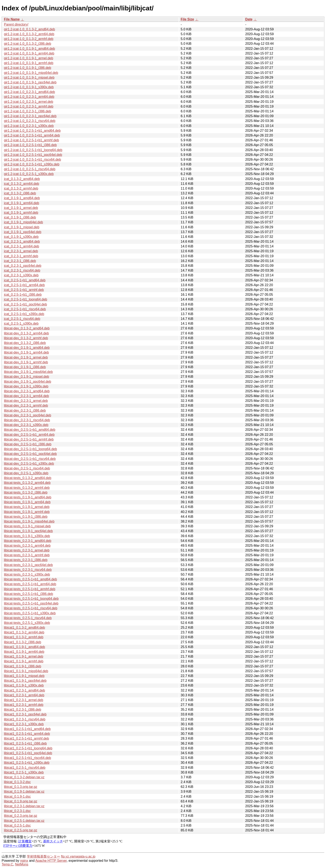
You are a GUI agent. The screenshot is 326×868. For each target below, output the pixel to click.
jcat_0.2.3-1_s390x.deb (21, 275)
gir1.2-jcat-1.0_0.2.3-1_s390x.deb (29, 126)
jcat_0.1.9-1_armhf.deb (21, 213)
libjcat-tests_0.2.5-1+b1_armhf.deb (30, 589)
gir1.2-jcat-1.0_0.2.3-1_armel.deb (29, 102)
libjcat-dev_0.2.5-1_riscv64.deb (27, 468)
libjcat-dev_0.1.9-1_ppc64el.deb (28, 382)
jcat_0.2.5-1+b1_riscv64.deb (25, 309)
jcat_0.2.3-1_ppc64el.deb (23, 266)
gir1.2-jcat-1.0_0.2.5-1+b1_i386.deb (30, 145)
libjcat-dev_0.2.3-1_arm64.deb (26, 396)
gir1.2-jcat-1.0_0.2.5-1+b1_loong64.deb (33, 150)
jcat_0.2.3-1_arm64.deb (22, 246)
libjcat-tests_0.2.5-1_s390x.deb (27, 623)
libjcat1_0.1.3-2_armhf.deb (24, 637)
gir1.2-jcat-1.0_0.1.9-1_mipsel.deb (29, 78)
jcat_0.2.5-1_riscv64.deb (22, 319)
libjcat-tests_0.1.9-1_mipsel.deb (27, 526)
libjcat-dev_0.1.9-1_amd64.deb (27, 348)
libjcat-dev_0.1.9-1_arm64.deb (26, 352)
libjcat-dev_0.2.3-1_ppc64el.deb (28, 415)
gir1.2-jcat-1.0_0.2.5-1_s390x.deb (29, 174)
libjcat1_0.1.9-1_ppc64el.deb (25, 681)
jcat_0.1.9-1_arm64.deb (22, 203)
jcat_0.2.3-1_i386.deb (20, 261)
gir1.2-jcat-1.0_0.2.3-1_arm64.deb (29, 97)
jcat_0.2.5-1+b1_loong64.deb (26, 299)
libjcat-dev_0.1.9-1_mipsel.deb (27, 377)
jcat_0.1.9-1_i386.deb (20, 217)
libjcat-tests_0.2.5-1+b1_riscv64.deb (31, 608)
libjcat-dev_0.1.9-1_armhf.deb (26, 362)
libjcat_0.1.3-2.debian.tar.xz (24, 777)
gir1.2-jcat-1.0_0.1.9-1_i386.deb (28, 68)
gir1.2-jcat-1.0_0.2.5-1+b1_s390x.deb (32, 164)
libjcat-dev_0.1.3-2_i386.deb (25, 343)
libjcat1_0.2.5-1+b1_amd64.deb (27, 729)
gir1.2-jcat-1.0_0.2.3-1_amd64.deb (30, 92)
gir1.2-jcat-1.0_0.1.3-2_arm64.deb (29, 34)
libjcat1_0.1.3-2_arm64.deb (24, 632)
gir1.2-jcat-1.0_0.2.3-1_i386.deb (28, 111)
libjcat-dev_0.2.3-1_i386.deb (25, 410)
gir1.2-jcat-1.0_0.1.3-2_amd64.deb (30, 29)
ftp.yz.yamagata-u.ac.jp (78, 856)
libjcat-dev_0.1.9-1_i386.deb (25, 367)
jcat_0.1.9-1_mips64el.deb (23, 222)
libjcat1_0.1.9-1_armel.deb (24, 656)
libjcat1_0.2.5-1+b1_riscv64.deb (27, 758)
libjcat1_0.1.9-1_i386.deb (23, 666)
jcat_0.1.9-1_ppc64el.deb (23, 232)
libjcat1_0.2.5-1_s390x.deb (24, 772)
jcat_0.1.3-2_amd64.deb (22, 179)
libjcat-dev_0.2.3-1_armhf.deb (26, 405)
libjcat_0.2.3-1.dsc (17, 811)
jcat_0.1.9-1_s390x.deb (21, 237)
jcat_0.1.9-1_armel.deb (21, 208)
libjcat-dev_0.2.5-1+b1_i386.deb (28, 444)
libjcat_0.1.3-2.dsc (17, 782)
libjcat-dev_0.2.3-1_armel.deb (26, 401)
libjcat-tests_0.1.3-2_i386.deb (26, 492)
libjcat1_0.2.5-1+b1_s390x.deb (27, 763)
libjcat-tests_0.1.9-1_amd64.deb (28, 497)
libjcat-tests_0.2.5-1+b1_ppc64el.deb (31, 603)
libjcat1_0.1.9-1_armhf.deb (24, 661)
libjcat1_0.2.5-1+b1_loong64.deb (28, 748)
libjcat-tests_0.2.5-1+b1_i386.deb (28, 594)
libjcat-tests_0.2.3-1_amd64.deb (28, 541)
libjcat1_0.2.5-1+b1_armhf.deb (27, 738)
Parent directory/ (16, 24)
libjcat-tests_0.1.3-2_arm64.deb (27, 483)
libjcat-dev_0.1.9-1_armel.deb (26, 357)
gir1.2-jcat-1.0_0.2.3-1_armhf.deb (29, 106)
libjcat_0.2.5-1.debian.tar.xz (24, 821)
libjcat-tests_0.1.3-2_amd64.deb (28, 478)
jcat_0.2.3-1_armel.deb (21, 251)
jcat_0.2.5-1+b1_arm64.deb (24, 285)
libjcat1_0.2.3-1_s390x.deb (24, 724)
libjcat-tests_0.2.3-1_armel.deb (27, 550)
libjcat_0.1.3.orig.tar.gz (21, 787)
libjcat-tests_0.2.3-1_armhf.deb (27, 555)
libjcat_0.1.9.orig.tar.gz (21, 801)
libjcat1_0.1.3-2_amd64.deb (24, 628)
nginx (24, 861)
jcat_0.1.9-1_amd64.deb (22, 198)
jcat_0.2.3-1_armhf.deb (21, 256)
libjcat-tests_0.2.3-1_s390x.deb (27, 574)
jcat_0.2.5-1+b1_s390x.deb (24, 314)
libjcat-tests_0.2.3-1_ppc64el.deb (28, 565)
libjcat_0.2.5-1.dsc (17, 825)
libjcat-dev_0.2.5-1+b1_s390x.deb (29, 464)
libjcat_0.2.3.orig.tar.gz (21, 816)
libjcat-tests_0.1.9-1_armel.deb (27, 507)
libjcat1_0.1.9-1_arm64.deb (24, 652)
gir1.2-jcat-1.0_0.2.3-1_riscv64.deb (30, 121)
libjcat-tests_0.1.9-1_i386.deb (26, 517)
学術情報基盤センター (43, 856)
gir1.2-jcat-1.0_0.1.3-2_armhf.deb (29, 39)
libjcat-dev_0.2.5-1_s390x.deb (26, 473)
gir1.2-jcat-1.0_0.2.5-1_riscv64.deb (30, 169)
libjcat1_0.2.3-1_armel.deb (24, 700)
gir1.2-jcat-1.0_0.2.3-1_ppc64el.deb (30, 116)
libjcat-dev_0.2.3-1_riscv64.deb (27, 420)
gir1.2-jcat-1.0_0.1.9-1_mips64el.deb (31, 73)
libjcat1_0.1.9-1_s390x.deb (24, 685)
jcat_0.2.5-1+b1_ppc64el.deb (25, 304)
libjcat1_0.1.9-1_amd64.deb (24, 647)
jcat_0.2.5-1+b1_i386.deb (23, 295)
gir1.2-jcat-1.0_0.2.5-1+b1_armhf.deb (31, 140)
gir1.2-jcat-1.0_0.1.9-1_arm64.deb (29, 53)
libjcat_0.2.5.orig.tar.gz (21, 830)
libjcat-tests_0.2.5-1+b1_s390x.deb (30, 613)
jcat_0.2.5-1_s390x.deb (21, 323)
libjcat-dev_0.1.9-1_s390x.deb (26, 386)
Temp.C (7, 864)
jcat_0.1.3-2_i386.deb (20, 193)
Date (249, 19)
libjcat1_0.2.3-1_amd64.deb (24, 690)
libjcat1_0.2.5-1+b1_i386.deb (25, 743)
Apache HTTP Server (51, 861)
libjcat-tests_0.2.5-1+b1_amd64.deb (30, 579)
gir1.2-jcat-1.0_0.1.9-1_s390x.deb (29, 87)
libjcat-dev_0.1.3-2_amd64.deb (27, 328)
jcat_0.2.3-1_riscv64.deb (22, 270)
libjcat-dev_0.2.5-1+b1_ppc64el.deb (30, 454)
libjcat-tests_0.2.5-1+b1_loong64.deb (31, 599)
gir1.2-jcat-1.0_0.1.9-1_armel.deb (29, 58)
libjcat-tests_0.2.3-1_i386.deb (26, 560)
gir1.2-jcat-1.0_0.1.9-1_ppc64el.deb (30, 82)
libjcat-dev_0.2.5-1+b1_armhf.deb (29, 439)
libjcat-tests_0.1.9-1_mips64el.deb (29, 521)
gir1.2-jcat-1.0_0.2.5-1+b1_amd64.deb (32, 131)
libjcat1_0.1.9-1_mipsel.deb (24, 676)
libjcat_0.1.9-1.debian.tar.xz (24, 792)
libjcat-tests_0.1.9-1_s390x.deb (27, 536)
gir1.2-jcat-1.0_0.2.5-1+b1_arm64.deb (32, 135)
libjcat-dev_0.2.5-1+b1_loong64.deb (30, 449)
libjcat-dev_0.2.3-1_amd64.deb (27, 391)
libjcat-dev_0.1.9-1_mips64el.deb (28, 372)
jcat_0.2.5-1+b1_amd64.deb (25, 280)
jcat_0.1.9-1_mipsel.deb (22, 227)
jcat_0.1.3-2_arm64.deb (22, 184)
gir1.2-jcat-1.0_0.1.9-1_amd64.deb (30, 49)
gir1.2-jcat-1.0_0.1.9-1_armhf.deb (29, 63)
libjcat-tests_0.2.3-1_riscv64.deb (28, 570)
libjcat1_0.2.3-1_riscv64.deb (25, 719)
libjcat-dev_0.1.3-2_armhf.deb (26, 338)
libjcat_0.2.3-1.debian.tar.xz (24, 806)
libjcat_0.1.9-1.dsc (17, 797)
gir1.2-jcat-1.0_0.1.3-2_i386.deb (28, 44)
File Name (12, 19)
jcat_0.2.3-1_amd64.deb (22, 242)
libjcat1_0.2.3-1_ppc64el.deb (25, 714)
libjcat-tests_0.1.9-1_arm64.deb (27, 502)
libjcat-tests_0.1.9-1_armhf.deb (27, 512)
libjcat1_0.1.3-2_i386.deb (23, 642)
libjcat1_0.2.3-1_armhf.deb (24, 705)
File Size (187, 19)
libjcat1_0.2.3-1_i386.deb (23, 710)
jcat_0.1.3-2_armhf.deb (21, 188)
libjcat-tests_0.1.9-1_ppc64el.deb (28, 531)
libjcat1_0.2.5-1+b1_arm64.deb (27, 734)
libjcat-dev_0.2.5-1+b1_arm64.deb (29, 435)
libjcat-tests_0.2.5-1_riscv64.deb (28, 618)
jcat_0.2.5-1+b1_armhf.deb (24, 290)
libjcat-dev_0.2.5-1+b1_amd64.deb (30, 430)
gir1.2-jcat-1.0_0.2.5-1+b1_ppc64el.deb (33, 155)
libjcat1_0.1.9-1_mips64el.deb (26, 671)
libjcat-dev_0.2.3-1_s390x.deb (26, 425)
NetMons (22, 864)
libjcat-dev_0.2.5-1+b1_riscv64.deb (30, 459)
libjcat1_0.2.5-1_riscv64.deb (25, 768)
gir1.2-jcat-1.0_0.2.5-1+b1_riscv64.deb (32, 160)
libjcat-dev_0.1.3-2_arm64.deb (26, 333)
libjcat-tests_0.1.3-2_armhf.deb (27, 488)
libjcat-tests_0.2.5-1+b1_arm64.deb (30, 584)
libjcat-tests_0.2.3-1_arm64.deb (27, 546)
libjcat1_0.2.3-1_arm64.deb (24, 695)
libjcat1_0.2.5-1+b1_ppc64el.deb (28, 753)
